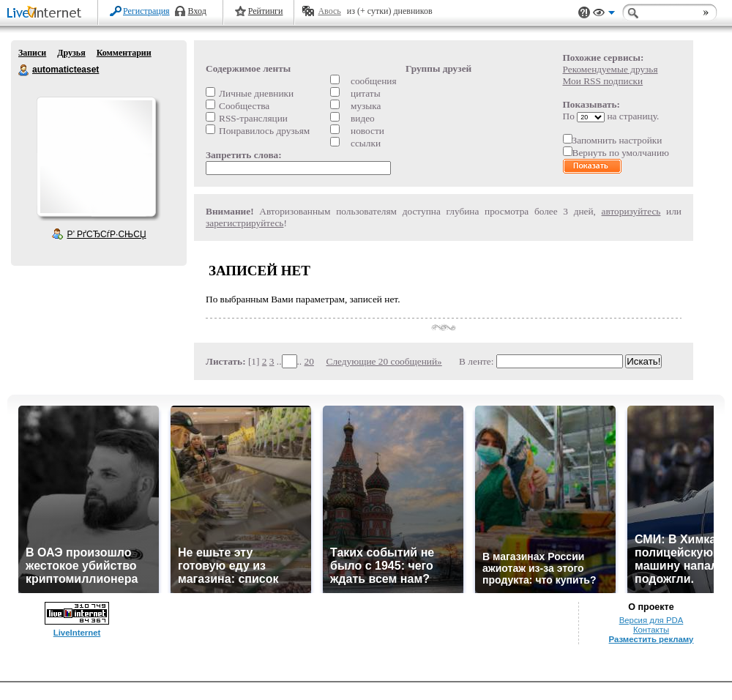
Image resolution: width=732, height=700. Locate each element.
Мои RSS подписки (603, 81)
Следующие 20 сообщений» (384, 361)
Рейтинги (266, 11)
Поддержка (584, 13)
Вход (197, 11)
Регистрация (146, 11)
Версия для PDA (651, 620)
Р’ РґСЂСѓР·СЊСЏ (107, 234)
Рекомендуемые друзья (610, 69)
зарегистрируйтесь (244, 223)
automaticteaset (24, 70)
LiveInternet (47, 14)
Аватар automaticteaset (96, 157)
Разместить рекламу (651, 639)
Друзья (71, 53)
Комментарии (124, 53)
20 (309, 361)
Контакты (651, 630)
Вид (604, 15)
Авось (329, 11)
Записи (32, 53)
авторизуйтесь (631, 211)
